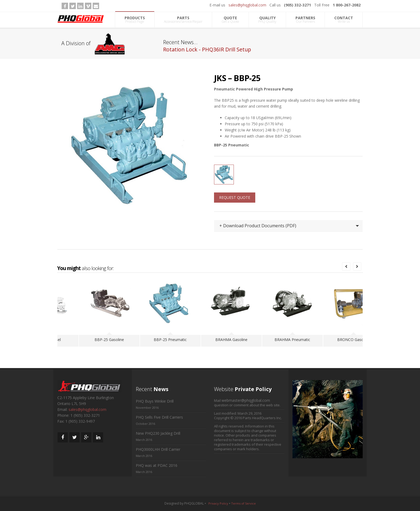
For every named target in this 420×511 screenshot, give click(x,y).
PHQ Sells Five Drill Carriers (159, 417)
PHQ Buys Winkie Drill (155, 401)
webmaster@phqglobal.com (246, 400)
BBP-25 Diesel (88, 340)
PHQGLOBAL (194, 503)
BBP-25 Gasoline (149, 340)
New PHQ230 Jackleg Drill (158, 433)
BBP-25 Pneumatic (210, 340)
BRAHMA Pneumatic (332, 340)
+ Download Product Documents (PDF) (258, 226)
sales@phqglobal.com (247, 5)
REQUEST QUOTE (235, 197)
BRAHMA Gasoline (271, 340)
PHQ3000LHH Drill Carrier (158, 449)
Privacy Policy (218, 503)
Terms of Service (243, 503)
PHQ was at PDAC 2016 (157, 465)
